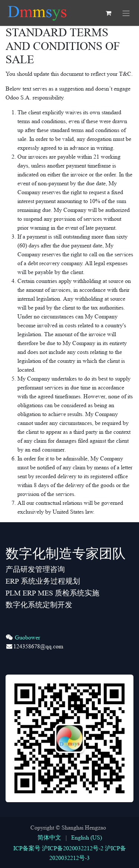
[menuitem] (49, 838)
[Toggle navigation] (126, 13)
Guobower (27, 637)
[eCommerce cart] (108, 13)
